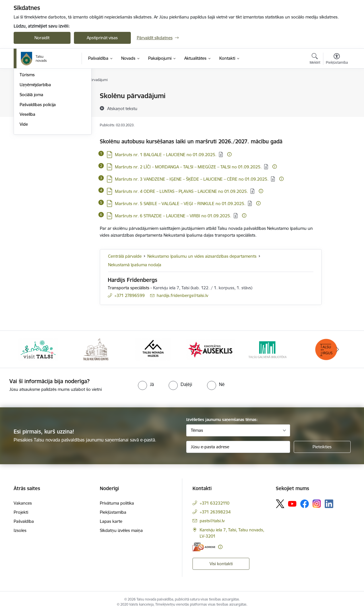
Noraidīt (42, 38)
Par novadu (31, 96)
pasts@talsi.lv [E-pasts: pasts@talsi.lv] (212, 521)
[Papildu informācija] (229, 154)
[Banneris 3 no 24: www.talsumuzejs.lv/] (153, 349)
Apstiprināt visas (102, 38)
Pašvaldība (24, 521)
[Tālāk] (338, 349)
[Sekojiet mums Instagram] (317, 504)
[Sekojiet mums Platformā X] (280, 504)
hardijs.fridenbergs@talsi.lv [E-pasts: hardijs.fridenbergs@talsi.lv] (182, 295)
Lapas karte (111, 521)
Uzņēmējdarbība (35, 145)
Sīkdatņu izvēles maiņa (121, 530)
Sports (26, 126)
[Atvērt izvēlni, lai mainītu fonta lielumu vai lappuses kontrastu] (337, 59)
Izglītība (27, 106)
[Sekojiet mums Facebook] (305, 504)
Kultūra (27, 116)
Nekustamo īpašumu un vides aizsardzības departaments (202, 256)
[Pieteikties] (322, 447)
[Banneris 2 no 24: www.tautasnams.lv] (96, 349)
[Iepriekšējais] (27, 349)
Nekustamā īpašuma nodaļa (135, 265)
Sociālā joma (31, 155)
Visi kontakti (221, 564)
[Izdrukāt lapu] (336, 93)
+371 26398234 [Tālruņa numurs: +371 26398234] (215, 512)
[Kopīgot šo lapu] (336, 108)
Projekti (21, 512)
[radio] (146, 384)
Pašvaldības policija (38, 165)
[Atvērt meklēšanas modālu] (315, 59)
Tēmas (197, 430)
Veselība (27, 175)
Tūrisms (27, 136)
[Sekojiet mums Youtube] (292, 503)
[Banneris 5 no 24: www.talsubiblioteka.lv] (269, 349)
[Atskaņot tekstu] (122, 108)
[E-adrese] (204, 547)
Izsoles (20, 530)
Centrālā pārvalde (125, 256)
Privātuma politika (117, 503)
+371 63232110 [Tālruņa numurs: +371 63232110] (215, 503)
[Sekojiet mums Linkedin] (329, 504)
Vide (24, 185)
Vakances (23, 503)
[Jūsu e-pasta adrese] (238, 447)
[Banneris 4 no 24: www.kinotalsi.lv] (211, 349)
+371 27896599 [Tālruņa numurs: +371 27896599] (130, 295)
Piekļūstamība (113, 512)
